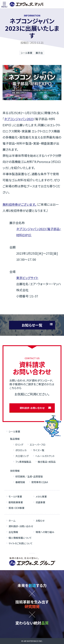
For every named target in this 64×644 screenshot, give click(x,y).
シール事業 (26, 53)
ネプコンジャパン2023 (19, 119)
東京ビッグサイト (27, 278)
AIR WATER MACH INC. (33, 641)
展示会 (39, 53)
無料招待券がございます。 (19, 204)
